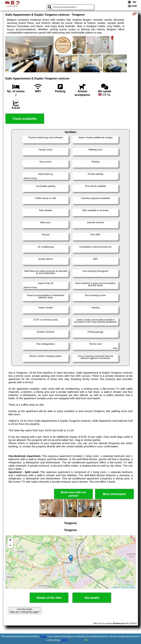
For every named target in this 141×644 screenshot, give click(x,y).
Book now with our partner (74, 494)
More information (115, 494)
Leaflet (114, 587)
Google (43, 637)
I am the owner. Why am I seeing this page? (25, 611)
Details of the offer (49, 598)
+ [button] (10, 540)
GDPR (65, 640)
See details (92, 598)
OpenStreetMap (128, 587)
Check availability (25, 119)
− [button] (10, 546)
